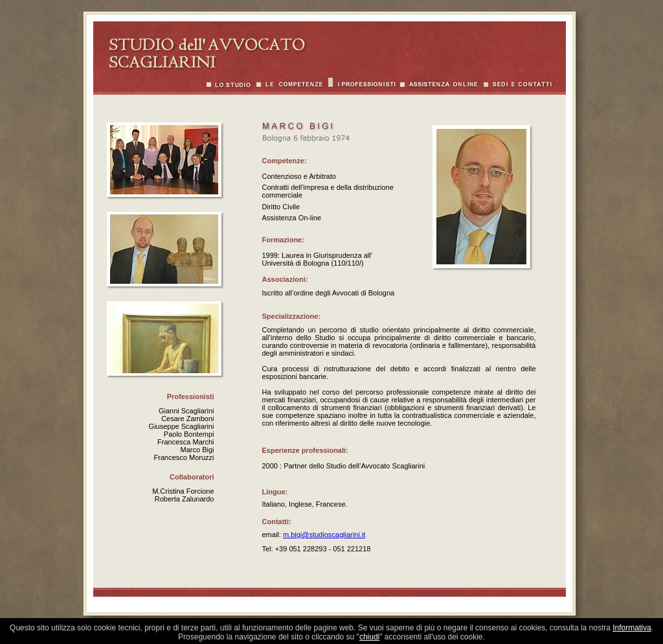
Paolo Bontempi (189, 434)
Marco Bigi (197, 450)
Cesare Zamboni (187, 419)
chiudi (369, 637)
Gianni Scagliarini (186, 411)
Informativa (632, 628)
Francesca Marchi (185, 442)
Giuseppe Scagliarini (182, 426)
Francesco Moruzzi (184, 457)
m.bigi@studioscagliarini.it (324, 535)
